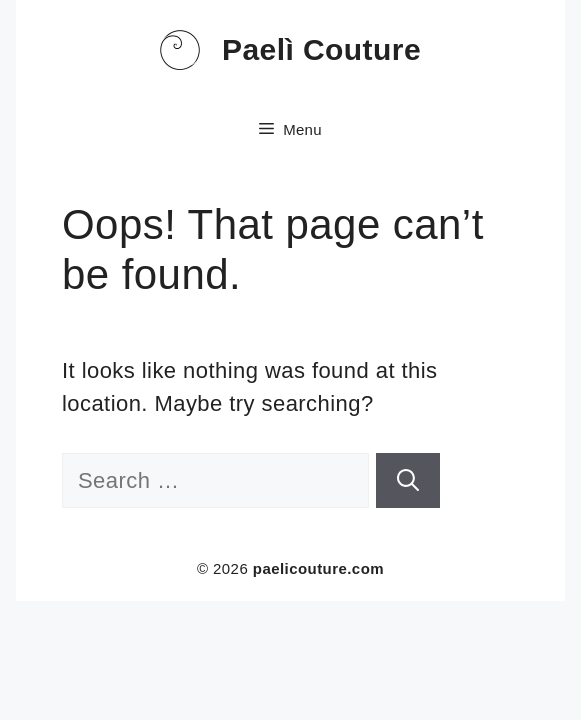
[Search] (408, 480)
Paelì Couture (321, 49)
